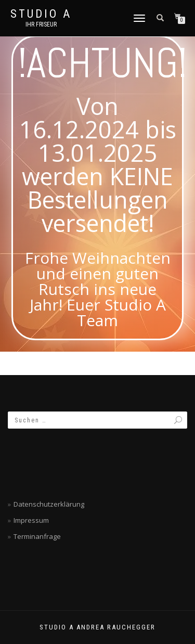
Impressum (31, 520)
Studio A (41, 14)
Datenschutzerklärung (49, 504)
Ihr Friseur (41, 24)
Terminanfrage (37, 536)
